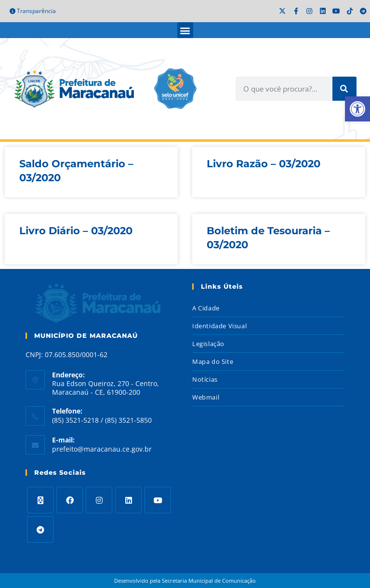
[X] (40, 500)
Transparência (33, 11)
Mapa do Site (213, 361)
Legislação (208, 344)
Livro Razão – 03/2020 (264, 164)
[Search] (344, 89)
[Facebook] (70, 500)
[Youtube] (158, 500)
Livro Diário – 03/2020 (76, 231)
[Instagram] (99, 500)
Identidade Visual (219, 326)
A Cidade (206, 308)
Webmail (206, 397)
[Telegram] (40, 529)
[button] (185, 30)
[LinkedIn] (128, 500)
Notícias (205, 379)
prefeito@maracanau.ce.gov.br (102, 449)
